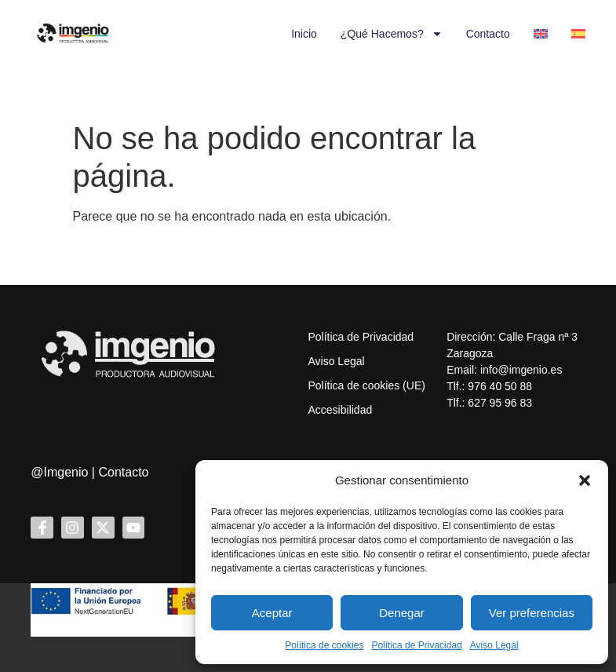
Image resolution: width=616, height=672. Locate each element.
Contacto (488, 34)
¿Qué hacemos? (392, 34)
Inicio (304, 34)
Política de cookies (324, 645)
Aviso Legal (494, 645)
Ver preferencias (532, 613)
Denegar (402, 613)
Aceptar (272, 613)
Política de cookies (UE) (367, 385)
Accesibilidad (341, 410)
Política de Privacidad (416, 645)
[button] (585, 480)
